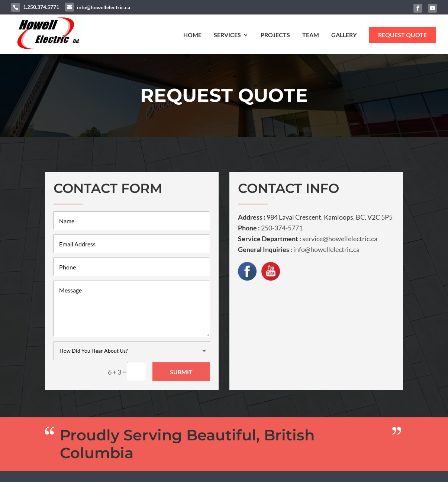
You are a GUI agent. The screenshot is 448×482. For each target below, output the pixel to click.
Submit (181, 371)
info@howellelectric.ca (326, 249)
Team (311, 35)
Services (227, 35)
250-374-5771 (282, 228)
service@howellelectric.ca (340, 239)
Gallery (344, 35)
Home (192, 35)
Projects (275, 35)
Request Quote (402, 35)
